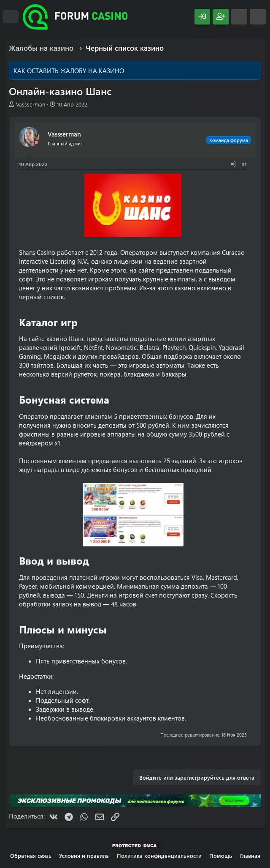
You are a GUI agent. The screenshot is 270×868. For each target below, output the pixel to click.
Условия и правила (84, 856)
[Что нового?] (239, 17)
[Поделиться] (233, 164)
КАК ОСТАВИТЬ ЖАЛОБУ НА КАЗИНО (69, 71)
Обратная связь (31, 856)
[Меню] (11, 17)
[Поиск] (258, 17)
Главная (250, 856)
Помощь (221, 856)
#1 (244, 164)
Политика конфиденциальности (159, 856)
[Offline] (36, 143)
